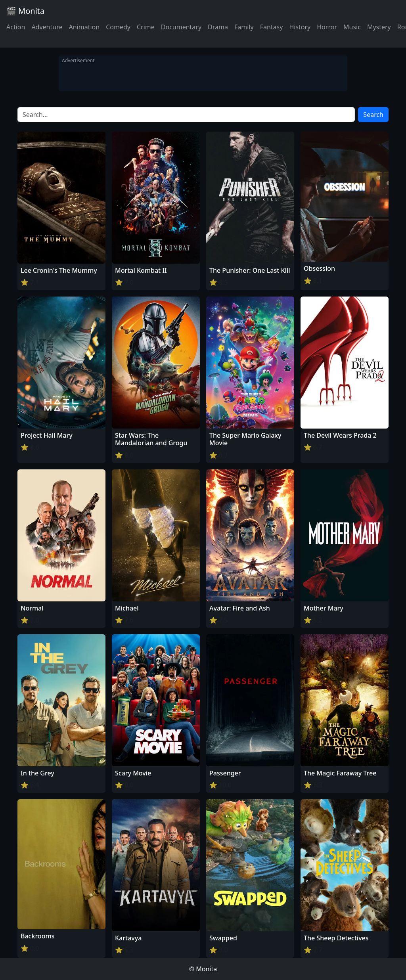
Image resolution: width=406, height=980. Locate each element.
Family (244, 27)
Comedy (118, 27)
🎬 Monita (25, 11)
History (300, 27)
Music (352, 27)
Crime (146, 27)
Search (373, 115)
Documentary (181, 27)
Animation (84, 27)
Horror (327, 27)
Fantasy (272, 27)
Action (16, 27)
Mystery (379, 27)
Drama (218, 27)
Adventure (47, 27)
